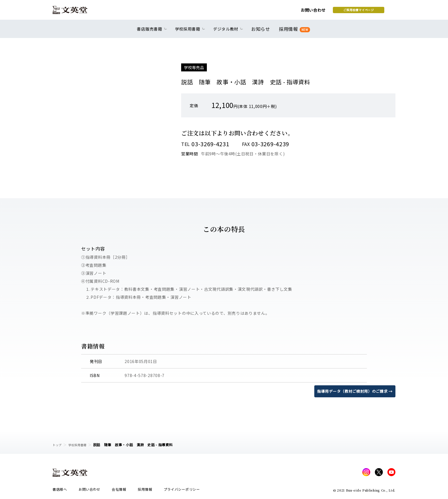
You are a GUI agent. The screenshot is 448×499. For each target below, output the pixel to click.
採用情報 (293, 32)
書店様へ (60, 491)
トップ (58, 445)
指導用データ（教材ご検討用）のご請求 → (352, 391)
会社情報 (119, 491)
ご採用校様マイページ (313, 12)
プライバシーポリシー (182, 491)
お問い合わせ (267, 12)
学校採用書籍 (81, 445)
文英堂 (75, 12)
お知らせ (262, 32)
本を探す (370, 12)
